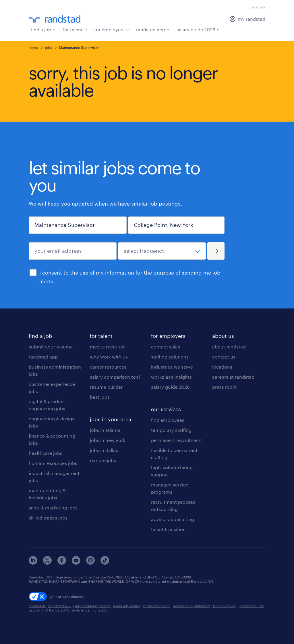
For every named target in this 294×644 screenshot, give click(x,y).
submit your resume (51, 347)
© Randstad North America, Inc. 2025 (76, 610)
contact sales (166, 347)
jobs (49, 47)
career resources (108, 367)
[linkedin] (33, 563)
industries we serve (172, 367)
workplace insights (171, 377)
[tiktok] (105, 563)
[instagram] (90, 563)
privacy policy (225, 606)
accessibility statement (192, 606)
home (33, 47)
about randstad (229, 347)
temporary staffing (171, 430)
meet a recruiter (107, 347)
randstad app (153, 29)
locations (258, 7)
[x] (47, 563)
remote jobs (103, 460)
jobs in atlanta (105, 430)
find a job (43, 29)
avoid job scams (126, 606)
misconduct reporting (93, 606)
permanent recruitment (177, 440)
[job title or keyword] (78, 225)
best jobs (100, 397)
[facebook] (62, 563)
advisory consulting (173, 519)
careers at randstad (233, 377)
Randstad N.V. (60, 606)
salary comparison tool (115, 377)
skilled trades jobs (48, 518)
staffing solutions (170, 357)
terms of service (156, 606)
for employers (112, 29)
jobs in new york (108, 440)
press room (225, 387)
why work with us (109, 357)
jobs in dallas (104, 450)
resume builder (106, 387)
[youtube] (76, 563)
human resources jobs (53, 463)
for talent (75, 29)
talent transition (168, 529)
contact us (224, 357)
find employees (168, 420)
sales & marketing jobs (53, 508)
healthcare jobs (46, 453)
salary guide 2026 (198, 29)
